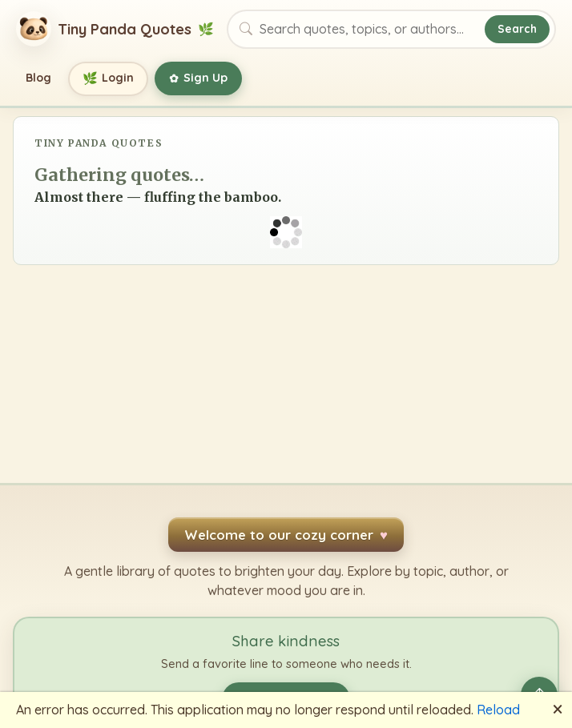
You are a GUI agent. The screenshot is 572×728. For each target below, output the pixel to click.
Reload (498, 710)
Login (109, 79)
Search (517, 28)
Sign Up (198, 78)
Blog (38, 78)
